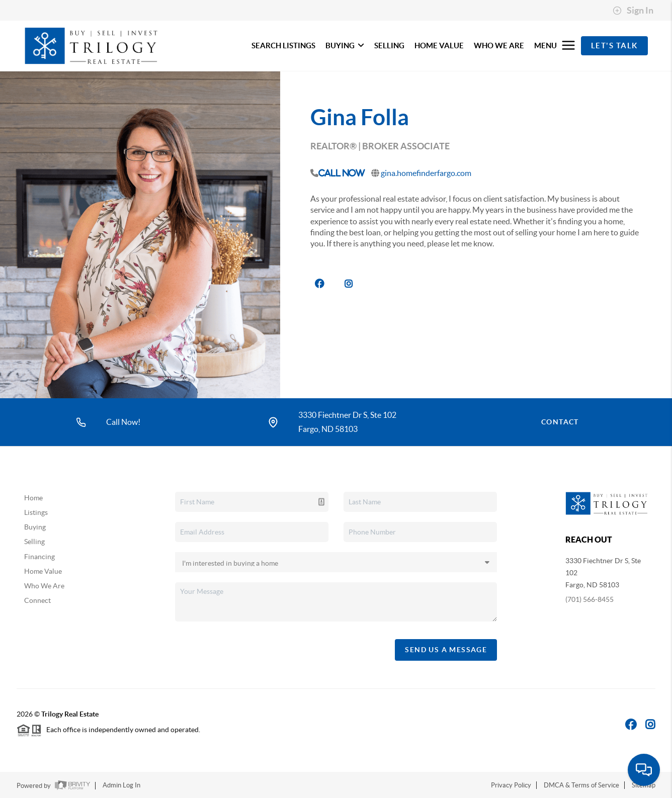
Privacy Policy (511, 785)
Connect (37, 600)
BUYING (345, 46)
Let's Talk (614, 46)
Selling (34, 542)
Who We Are (44, 586)
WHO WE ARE (499, 46)
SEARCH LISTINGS (283, 46)
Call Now (342, 173)
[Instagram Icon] (650, 724)
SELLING (389, 46)
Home (33, 498)
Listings (36, 512)
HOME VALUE (439, 46)
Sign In (633, 11)
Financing (39, 557)
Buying (35, 527)
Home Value (43, 571)
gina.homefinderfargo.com (426, 173)
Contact (560, 422)
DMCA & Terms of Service (581, 785)
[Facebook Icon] (631, 724)
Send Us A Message (446, 650)
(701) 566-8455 (590, 599)
